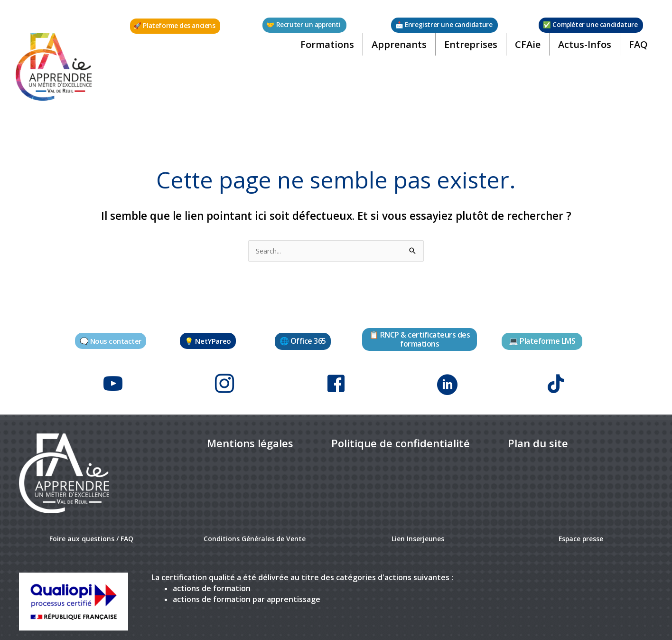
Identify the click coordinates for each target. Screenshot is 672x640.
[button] (176, 26)
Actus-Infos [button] (581, 54)
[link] (250, 434)
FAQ (635, 54)
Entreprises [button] (467, 54)
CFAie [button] (524, 54)
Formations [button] (324, 54)
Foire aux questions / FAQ (91, 529)
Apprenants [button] (396, 54)
